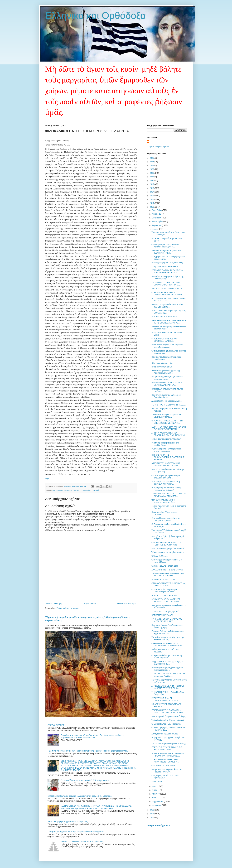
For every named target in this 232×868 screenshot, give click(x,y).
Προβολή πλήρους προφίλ (158, 146)
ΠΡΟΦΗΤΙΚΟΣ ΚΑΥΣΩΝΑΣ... (164, 580)
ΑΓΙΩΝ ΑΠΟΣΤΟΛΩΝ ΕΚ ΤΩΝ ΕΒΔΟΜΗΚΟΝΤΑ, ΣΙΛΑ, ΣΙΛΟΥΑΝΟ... (169, 434)
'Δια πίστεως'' (157, 782)
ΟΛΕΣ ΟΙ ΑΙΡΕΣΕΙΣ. (56, 725)
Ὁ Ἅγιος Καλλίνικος (160, 556)
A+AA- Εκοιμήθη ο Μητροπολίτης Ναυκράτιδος (68, 822)
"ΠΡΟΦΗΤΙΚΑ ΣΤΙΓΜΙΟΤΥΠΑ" (164, 317)
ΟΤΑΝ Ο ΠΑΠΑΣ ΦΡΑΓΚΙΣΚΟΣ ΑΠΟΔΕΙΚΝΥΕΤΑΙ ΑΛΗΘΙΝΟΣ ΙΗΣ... (168, 645)
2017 (152, 192)
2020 (152, 181)
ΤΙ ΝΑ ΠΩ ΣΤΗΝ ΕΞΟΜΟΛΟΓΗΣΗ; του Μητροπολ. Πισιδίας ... (168, 675)
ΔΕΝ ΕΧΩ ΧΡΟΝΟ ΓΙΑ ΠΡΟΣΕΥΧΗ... (168, 289)
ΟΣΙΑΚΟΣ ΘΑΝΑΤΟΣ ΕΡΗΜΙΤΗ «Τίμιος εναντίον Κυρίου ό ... (169, 584)
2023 (152, 169)
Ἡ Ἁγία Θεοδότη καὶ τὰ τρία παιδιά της (168, 552)
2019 (152, 184)
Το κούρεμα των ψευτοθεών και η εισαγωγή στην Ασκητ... (166, 483)
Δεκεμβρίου (157, 210)
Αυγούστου (157, 225)
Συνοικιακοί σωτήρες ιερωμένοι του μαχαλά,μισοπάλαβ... (166, 416)
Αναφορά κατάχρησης (158, 825)
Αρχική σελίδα (90, 604)
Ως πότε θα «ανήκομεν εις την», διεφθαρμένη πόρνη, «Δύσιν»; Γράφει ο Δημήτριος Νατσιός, (88, 751)
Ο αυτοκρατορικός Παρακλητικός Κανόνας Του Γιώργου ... (165, 246)
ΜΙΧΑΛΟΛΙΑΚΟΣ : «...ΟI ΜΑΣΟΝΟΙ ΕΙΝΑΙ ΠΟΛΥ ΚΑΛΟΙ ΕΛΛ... (167, 384)
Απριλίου (156, 794)
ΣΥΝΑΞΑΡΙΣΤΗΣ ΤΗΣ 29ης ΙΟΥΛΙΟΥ (167, 570)
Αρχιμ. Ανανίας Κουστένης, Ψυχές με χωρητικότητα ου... (167, 663)
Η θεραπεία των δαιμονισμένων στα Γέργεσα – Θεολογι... (167, 771)
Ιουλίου (155, 229)
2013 (152, 207)
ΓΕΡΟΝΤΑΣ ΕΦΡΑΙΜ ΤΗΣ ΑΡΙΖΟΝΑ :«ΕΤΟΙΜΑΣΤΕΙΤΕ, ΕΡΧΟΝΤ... (167, 271)
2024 (152, 165)
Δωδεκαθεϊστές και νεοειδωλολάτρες (167, 401)
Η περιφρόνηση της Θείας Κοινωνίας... (168, 263)
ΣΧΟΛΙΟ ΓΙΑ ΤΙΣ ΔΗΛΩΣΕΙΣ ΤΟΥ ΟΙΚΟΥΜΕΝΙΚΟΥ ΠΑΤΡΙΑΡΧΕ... (166, 284)
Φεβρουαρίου (158, 801)
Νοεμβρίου (157, 214)
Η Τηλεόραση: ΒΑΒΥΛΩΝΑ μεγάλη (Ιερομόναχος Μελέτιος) (166, 489)
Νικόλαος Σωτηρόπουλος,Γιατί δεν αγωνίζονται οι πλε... (166, 252)
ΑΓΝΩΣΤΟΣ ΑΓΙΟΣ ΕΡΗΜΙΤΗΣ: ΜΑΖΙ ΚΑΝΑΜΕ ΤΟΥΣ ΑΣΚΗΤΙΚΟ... (168, 687)
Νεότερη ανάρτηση (54, 604)
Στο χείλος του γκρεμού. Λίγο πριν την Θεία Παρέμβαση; (168, 638)
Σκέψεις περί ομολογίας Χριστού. (165, 612)
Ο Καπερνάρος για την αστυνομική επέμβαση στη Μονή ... (166, 477)
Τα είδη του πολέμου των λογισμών (166, 439)
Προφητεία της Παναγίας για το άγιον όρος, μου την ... (167, 378)
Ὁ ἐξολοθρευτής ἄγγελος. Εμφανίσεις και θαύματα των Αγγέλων (76, 832)
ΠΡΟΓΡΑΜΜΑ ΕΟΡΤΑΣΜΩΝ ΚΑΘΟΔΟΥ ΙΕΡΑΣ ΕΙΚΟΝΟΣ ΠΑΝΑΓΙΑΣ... (169, 322)
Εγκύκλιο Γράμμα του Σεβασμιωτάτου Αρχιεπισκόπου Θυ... (167, 632)
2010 (152, 817)
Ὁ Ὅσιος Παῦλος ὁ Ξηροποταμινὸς (166, 724)
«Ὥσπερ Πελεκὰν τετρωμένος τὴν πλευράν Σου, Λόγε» (166, 519)
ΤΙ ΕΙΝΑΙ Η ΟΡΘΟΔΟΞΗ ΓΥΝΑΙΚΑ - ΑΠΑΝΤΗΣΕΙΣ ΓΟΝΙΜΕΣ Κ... (167, 761)
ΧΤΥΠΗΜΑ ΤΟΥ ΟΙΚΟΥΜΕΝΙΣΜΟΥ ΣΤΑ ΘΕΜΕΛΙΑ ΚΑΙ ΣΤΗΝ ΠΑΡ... (169, 495)
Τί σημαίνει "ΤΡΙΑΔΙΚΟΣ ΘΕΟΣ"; (165, 267)
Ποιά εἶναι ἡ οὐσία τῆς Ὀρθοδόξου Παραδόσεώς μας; (166, 396)
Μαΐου (155, 790)
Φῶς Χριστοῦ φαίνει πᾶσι (162, 363)
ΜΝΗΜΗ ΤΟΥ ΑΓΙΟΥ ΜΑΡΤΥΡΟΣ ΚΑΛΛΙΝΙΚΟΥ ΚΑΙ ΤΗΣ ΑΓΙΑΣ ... (166, 600)
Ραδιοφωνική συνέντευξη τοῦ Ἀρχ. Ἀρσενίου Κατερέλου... (166, 372)
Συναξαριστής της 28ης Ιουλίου (165, 734)
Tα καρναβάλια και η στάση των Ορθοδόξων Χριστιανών (85, 780)
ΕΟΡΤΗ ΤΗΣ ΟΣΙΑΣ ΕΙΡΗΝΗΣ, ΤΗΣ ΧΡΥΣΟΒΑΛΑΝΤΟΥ (167, 748)
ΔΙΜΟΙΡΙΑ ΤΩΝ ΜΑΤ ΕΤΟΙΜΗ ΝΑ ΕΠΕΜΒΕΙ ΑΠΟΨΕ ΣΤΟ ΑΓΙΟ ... (166, 464)
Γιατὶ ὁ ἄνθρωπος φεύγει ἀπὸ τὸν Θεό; (168, 549)
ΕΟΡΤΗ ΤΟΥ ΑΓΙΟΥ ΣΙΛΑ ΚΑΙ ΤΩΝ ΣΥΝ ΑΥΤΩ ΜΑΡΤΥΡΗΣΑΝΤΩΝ (169, 428)
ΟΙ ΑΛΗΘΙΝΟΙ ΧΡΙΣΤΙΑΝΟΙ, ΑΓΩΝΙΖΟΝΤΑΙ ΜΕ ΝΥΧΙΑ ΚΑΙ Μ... (168, 294)
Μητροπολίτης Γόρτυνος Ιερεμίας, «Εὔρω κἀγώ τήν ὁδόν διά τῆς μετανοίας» (80, 796)
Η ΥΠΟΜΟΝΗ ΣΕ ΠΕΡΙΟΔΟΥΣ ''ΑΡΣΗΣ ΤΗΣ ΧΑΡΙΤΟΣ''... (169, 300)
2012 (152, 810)
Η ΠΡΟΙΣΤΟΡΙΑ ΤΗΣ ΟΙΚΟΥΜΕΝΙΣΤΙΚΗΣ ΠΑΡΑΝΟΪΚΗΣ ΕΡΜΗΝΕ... (168, 457)
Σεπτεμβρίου (158, 222)
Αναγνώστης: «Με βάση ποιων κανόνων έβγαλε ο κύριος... (169, 328)
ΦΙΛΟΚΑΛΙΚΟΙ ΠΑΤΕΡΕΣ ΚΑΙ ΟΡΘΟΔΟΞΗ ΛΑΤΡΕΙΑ (164, 340)
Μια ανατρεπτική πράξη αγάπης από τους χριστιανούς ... (167, 669)
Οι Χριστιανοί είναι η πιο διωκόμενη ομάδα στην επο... (167, 657)
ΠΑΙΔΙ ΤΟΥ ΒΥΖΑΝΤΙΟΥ (162, 367)
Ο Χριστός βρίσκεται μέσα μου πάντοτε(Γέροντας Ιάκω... (164, 591)
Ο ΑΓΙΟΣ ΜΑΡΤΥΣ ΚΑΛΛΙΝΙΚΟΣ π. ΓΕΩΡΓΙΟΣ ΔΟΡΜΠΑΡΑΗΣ (167, 544)
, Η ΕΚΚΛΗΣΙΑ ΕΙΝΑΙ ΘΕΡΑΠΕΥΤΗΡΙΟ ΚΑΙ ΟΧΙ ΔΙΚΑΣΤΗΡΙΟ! (168, 575)
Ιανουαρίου (157, 805)
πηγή (47, 479)
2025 (152, 162)
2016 (152, 196)
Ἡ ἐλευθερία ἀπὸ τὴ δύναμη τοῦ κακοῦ (168, 720)
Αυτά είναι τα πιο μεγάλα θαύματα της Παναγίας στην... (168, 278)
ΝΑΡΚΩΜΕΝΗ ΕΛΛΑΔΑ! (162, 615)
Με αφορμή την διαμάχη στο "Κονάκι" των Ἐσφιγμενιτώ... (167, 306)
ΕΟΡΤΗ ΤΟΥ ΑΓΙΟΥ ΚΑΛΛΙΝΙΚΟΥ (166, 596)
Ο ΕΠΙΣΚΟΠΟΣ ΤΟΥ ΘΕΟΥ (163, 766)
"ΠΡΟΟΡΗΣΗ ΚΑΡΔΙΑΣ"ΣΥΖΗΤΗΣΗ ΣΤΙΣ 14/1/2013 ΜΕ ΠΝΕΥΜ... (167, 422)
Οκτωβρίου (157, 218)
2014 (152, 203)
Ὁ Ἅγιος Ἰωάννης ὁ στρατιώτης (165, 566)
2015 (152, 199)
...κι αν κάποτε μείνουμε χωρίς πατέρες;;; (169, 744)
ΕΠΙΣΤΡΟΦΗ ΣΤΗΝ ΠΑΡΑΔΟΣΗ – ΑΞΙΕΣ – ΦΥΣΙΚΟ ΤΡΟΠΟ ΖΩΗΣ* (167, 711)
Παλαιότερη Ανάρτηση (127, 604)
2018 (152, 188)
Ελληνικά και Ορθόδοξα (96, 16)
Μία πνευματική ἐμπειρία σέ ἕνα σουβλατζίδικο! (165, 444)
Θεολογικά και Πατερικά (90, 490)
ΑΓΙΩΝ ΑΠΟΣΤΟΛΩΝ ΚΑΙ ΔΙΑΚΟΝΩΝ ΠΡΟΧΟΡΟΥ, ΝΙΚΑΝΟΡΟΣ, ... (168, 755)
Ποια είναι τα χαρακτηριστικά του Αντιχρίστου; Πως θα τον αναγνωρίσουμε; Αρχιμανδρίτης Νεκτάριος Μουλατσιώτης (93, 736)
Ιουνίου (155, 786)
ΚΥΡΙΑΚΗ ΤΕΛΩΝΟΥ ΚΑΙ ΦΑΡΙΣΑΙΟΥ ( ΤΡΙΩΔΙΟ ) (82, 842)
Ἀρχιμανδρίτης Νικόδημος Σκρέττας (66, 490)
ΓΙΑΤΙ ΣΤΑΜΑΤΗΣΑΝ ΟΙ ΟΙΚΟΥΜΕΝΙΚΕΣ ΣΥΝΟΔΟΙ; (165, 699)
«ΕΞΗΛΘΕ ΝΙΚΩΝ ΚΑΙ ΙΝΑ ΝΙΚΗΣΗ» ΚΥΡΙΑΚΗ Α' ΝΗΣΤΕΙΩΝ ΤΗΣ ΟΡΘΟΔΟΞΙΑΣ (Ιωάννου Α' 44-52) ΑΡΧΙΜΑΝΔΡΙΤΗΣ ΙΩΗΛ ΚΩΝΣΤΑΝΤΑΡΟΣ (96, 807)
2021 (152, 177)
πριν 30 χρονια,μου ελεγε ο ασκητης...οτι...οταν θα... (163, 501)
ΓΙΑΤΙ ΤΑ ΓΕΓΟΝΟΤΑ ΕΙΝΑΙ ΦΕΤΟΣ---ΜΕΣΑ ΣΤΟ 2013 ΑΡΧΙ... (168, 620)
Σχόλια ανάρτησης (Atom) (68, 608)
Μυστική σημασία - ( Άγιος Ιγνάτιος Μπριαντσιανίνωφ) (166, 450)
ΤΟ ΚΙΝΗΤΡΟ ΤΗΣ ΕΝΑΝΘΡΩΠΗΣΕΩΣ (169, 405)
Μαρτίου (156, 798)
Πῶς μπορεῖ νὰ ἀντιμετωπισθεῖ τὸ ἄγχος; (169, 716)
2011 (152, 814)
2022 (152, 173)
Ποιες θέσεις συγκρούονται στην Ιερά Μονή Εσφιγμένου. (167, 346)
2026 (152, 158)
